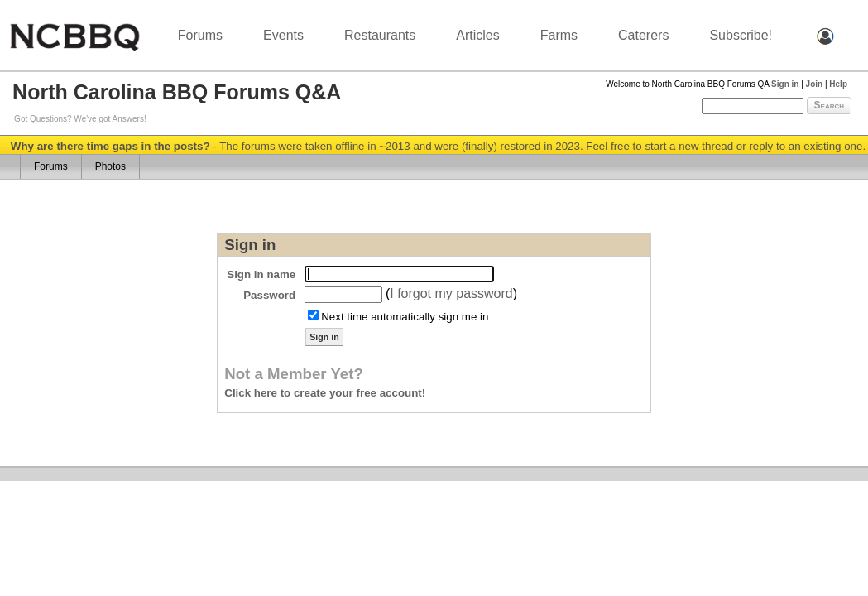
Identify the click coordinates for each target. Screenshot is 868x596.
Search (829, 105)
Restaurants (380, 35)
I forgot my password (451, 293)
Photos (110, 166)
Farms (559, 35)
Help (838, 84)
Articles (477, 35)
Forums (200, 35)
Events (283, 35)
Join (815, 84)
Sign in (785, 84)
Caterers (643, 35)
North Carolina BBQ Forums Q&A (177, 92)
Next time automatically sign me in (405, 317)
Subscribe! (741, 35)
